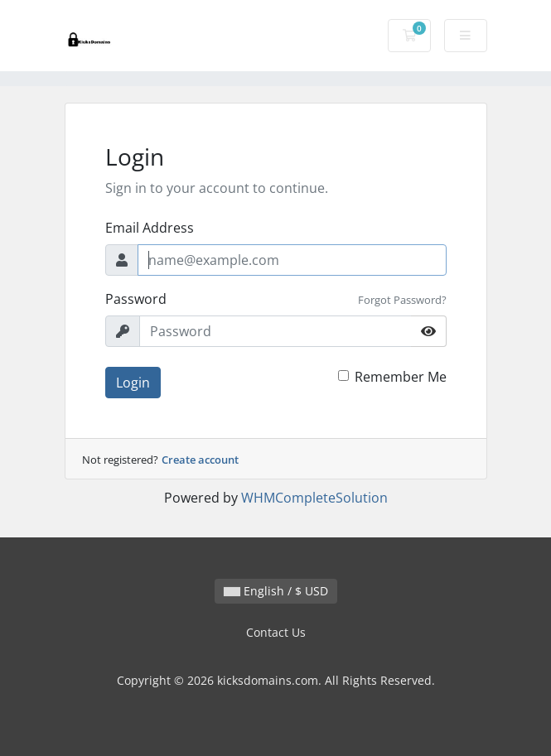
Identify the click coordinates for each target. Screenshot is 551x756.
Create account (200, 460)
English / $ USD (276, 591)
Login (133, 383)
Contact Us (276, 632)
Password (136, 299)
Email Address (150, 228)
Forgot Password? (402, 300)
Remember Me (401, 377)
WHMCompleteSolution (314, 498)
